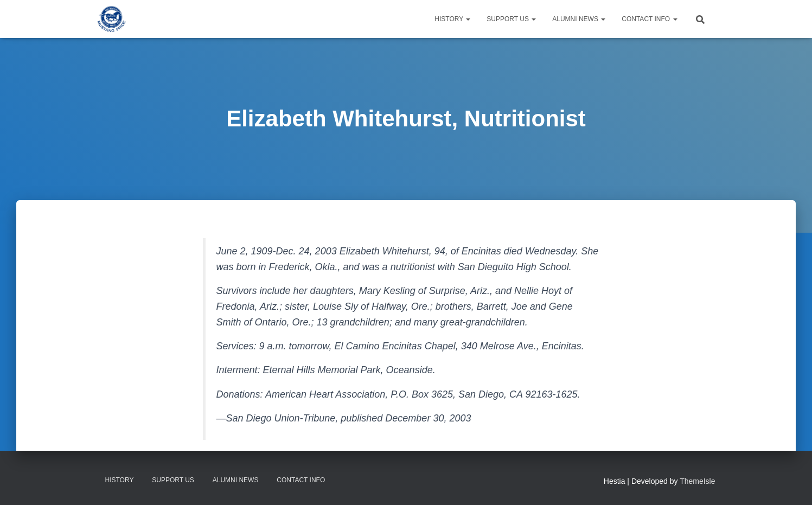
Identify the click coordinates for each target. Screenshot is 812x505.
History (452, 19)
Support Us (511, 19)
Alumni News (579, 19)
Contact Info (649, 19)
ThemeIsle (697, 481)
